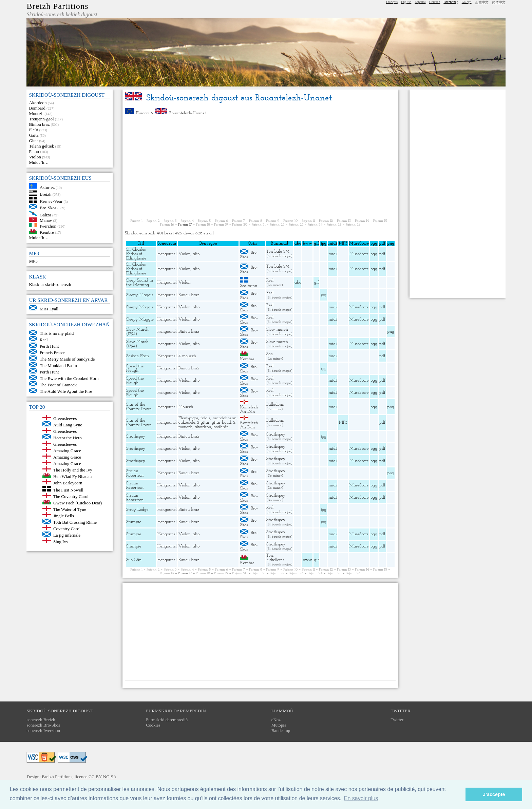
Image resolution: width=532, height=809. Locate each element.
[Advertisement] (260, 167)
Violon (35, 157)
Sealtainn (249, 286)
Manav (46, 220)
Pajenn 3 (170, 221)
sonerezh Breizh (41, 720)
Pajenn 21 (258, 225)
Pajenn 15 (380, 221)
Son (270, 354)
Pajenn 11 (308, 221)
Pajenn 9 (273, 221)
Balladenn (275, 404)
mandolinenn (225, 418)
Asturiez (47, 187)
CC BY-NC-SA (103, 777)
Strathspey (136, 436)
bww (307, 560)
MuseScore (359, 254)
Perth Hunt (49, 346)
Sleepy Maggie (140, 295)
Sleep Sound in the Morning (140, 283)
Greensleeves (65, 418)
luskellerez (275, 560)
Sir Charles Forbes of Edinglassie (136, 254)
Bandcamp (281, 730)
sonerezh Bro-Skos (43, 725)
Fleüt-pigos (188, 418)
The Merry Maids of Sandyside (67, 359)
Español (420, 2)
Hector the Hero (68, 438)
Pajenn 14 (362, 221)
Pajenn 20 (240, 225)
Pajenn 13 (344, 221)
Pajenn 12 (326, 221)
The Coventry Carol (71, 496)
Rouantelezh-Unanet (188, 113)
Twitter (397, 720)
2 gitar (203, 422)
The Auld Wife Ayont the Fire (66, 391)
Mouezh (36, 113)
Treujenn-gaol (41, 119)
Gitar (33, 141)
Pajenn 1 (136, 221)
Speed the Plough (135, 368)
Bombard (37, 108)
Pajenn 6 (222, 221)
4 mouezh (187, 356)
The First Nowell (68, 490)
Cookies (153, 725)
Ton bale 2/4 (278, 252)
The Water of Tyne (70, 509)
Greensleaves (65, 431)
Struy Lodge (137, 510)
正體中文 (482, 2)
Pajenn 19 (221, 225)
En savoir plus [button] (361, 798)
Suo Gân (134, 560)
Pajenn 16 (167, 225)
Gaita (34, 135)
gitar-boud (221, 422)
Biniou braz (39, 124)
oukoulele (187, 422)
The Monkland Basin (58, 365)
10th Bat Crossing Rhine (75, 522)
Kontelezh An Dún (249, 409)
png (391, 332)
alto (196, 254)
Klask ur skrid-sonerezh (50, 284)
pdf (382, 254)
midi (333, 254)
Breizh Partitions (57, 6)
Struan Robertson (135, 473)
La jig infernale (67, 535)
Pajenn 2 (153, 221)
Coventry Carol (67, 529)
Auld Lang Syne (68, 425)
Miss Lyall (49, 309)
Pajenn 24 (315, 225)
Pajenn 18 (203, 225)
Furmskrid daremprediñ (167, 720)
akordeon (203, 427)
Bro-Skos (48, 208)
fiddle (205, 418)
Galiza (45, 215)
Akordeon (38, 103)
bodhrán (221, 427)
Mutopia (279, 725)
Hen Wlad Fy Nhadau (72, 476)
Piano (34, 151)
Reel (44, 340)
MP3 (33, 261)
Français (392, 2)
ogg (374, 243)
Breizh (46, 194)
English (406, 2)
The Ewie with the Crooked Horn (69, 378)
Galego (467, 2)
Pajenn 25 (334, 225)
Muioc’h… (39, 162)
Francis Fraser (52, 353)
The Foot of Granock (58, 385)
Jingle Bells (64, 516)
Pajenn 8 (255, 221)
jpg (324, 295)
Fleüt (33, 130)
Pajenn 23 (296, 225)
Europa (143, 113)
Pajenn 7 (239, 221)
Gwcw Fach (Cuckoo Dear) (78, 503)
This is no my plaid (57, 333)
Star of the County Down (139, 407)
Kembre (47, 232)
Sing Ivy (61, 542)
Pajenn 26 (353, 225)
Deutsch (435, 2)
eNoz (276, 720)
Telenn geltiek (41, 146)
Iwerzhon (48, 226)
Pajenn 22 (277, 225)
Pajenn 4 (187, 221)
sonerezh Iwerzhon (43, 730)
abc (298, 282)
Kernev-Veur (51, 201)
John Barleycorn (68, 483)
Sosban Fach (138, 356)
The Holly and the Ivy (73, 470)
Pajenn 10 (290, 221)
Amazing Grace (67, 451)
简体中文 (499, 2)
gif (317, 282)
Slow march (277, 330)
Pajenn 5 (204, 221)
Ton (270, 555)
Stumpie (134, 522)
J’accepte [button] (494, 794)
